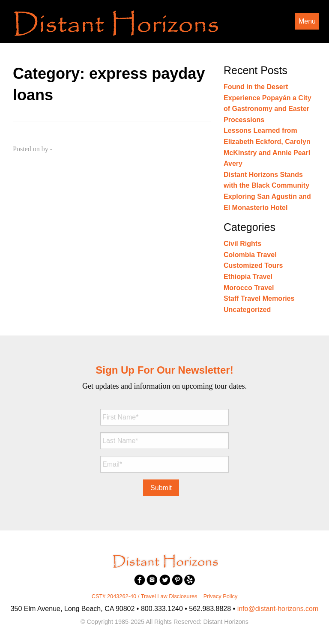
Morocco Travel (249, 288)
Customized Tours (253, 265)
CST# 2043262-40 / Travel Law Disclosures (145, 596)
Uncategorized (247, 310)
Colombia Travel (250, 255)
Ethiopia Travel (248, 277)
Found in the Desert (256, 87)
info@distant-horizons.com (278, 609)
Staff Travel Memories (259, 298)
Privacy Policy (221, 596)
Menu (307, 21)
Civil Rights (242, 244)
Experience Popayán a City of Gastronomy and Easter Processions (268, 109)
